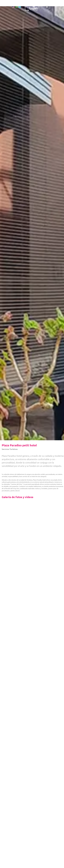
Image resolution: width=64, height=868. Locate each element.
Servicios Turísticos (10, 449)
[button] (53, 9)
